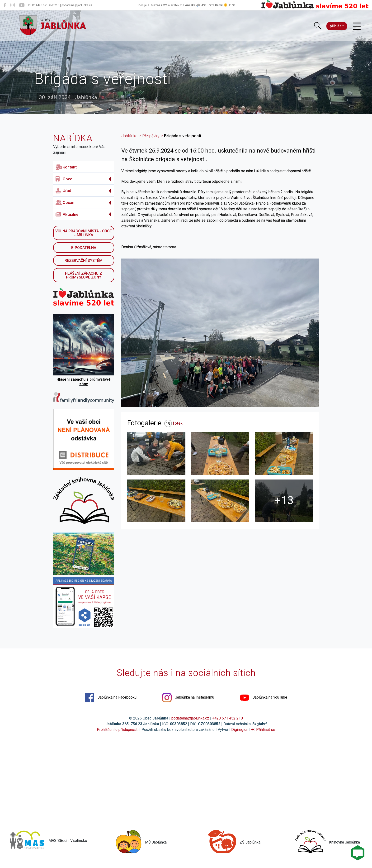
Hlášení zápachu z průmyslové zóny (84, 275)
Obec (64, 179)
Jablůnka (129, 136)
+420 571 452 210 (228, 718)
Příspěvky (151, 136)
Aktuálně (67, 214)
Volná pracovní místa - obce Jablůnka (84, 233)
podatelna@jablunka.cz (190, 718)
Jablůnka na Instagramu (188, 698)
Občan (65, 203)
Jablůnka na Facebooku (111, 698)
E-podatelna (84, 248)
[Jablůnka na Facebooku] (5, 5)
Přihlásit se (263, 730)
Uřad (63, 191)
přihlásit (337, 26)
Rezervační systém (84, 261)
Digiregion (240, 730)
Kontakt (66, 167)
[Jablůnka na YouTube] (22, 5)
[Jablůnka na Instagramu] (13, 5)
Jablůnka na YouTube (264, 698)
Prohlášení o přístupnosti (118, 730)
